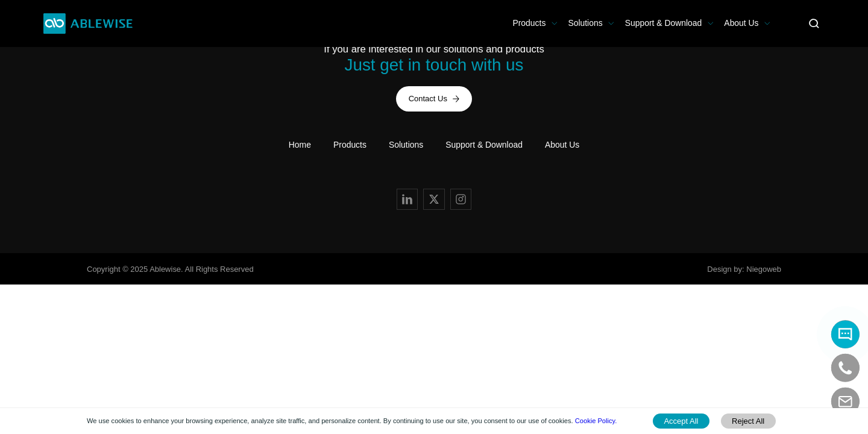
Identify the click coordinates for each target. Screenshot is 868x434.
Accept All (681, 421)
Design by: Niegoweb (744, 269)
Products (529, 23)
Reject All (748, 421)
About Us (741, 23)
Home (300, 145)
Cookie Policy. (596, 421)
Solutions (585, 23)
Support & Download (664, 23)
